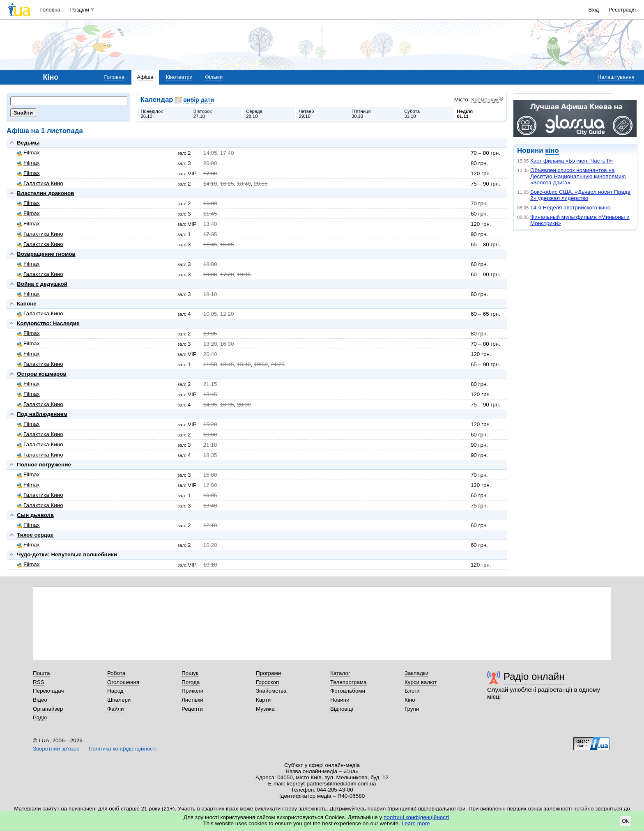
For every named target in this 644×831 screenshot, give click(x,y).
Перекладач (48, 691)
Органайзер (48, 709)
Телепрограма (348, 682)
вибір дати (199, 100)
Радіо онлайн (534, 676)
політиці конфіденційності (416, 817)
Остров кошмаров (42, 374)
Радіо (40, 717)
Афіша (145, 77)
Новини (340, 700)
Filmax (28, 153)
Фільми (214, 77)
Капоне (27, 304)
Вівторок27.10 (203, 114)
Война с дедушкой (42, 284)
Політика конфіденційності (123, 749)
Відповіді (342, 709)
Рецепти (192, 709)
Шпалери (119, 700)
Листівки (192, 700)
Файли (116, 709)
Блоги (412, 691)
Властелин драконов (45, 193)
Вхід (594, 10)
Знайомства (271, 691)
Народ (115, 691)
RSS (39, 682)
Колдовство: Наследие (48, 323)
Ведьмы (28, 143)
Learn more (416, 823)
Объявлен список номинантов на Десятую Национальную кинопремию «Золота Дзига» (578, 176)
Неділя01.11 (465, 114)
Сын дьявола (35, 515)
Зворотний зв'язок (56, 749)
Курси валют (421, 682)
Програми (268, 673)
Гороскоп (267, 682)
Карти (263, 700)
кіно (552, 150)
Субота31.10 (412, 114)
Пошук (190, 673)
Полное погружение (44, 465)
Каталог (340, 673)
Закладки (416, 673)
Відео (40, 700)
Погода (191, 682)
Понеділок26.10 (152, 114)
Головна (50, 10)
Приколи (192, 691)
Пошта (41, 673)
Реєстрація (622, 10)
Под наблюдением (42, 414)
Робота (116, 673)
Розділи (80, 10)
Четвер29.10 (307, 114)
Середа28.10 (254, 114)
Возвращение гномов (46, 254)
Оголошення (123, 682)
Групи (412, 709)
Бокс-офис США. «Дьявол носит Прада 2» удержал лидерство (580, 195)
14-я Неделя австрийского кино (570, 208)
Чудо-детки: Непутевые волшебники (67, 554)
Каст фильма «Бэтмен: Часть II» (572, 161)
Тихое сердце (35, 535)
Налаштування (616, 77)
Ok (625, 821)
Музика (265, 709)
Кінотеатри (179, 77)
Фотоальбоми (348, 691)
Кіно (410, 700)
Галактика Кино (40, 183)
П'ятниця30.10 (361, 114)
